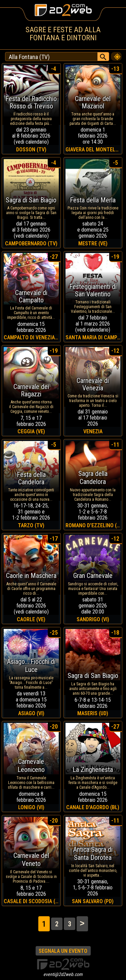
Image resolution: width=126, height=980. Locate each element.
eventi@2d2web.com (63, 974)
